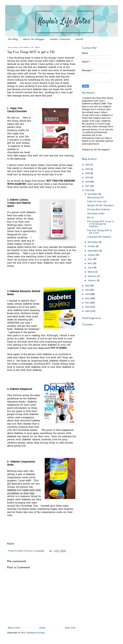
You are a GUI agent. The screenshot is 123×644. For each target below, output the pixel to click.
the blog (13, 39)
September (93, 251)
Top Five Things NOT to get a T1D (100, 232)
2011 (88, 303)
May (90, 264)
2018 (88, 182)
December (93, 194)
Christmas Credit (96, 214)
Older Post (70, 628)
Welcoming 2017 (96, 198)
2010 (88, 307)
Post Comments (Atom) (33, 633)
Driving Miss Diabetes (99, 210)
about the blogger (34, 39)
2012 (88, 299)
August (92, 255)
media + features (60, 39)
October (92, 247)
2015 (88, 286)
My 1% (90, 218)
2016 (88, 191)
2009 (88, 311)
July (90, 259)
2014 (88, 290)
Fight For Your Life (97, 202)
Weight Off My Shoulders (100, 206)
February (93, 276)
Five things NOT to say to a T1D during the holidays (101, 224)
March (91, 272)
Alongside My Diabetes (99, 237)
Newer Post (14, 628)
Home (42, 628)
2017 (88, 186)
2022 (88, 169)
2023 (88, 165)
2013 (88, 294)
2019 (88, 178)
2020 (88, 173)
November (93, 242)
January (92, 281)
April (91, 268)
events (79, 39)
